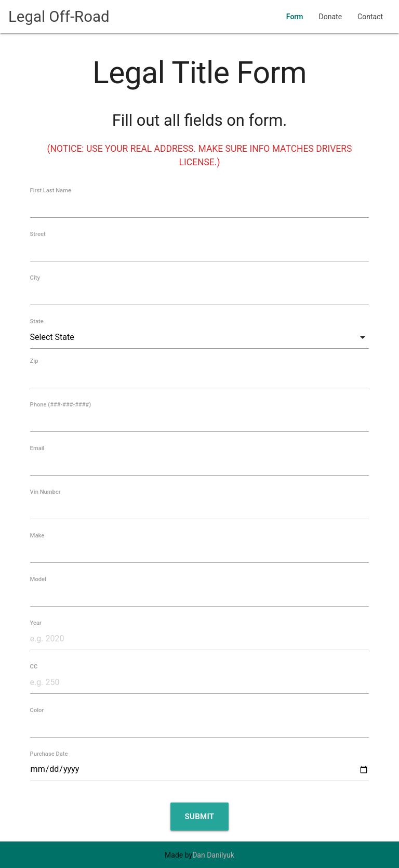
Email (37, 448)
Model (38, 579)
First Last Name (51, 190)
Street (38, 234)
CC (34, 667)
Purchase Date (49, 754)
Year (36, 623)
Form (295, 17)
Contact (370, 17)
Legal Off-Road (59, 17)
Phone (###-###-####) (61, 405)
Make (37, 536)
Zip (34, 361)
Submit (200, 817)
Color (37, 710)
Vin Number (45, 492)
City (35, 278)
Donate (331, 17)
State (37, 321)
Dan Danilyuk (213, 855)
